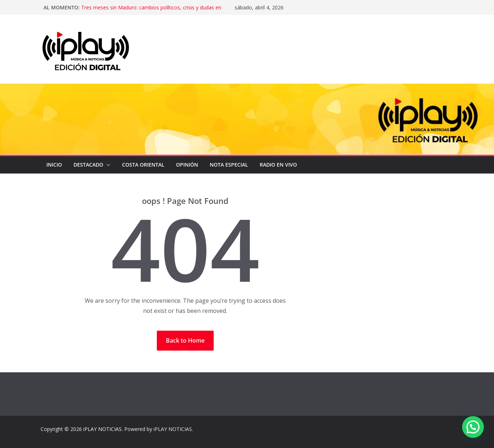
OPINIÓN (187, 165)
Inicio (54, 165)
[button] (107, 165)
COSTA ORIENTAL (143, 165)
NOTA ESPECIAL (229, 165)
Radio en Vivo (278, 165)
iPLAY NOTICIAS (102, 429)
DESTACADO (88, 165)
